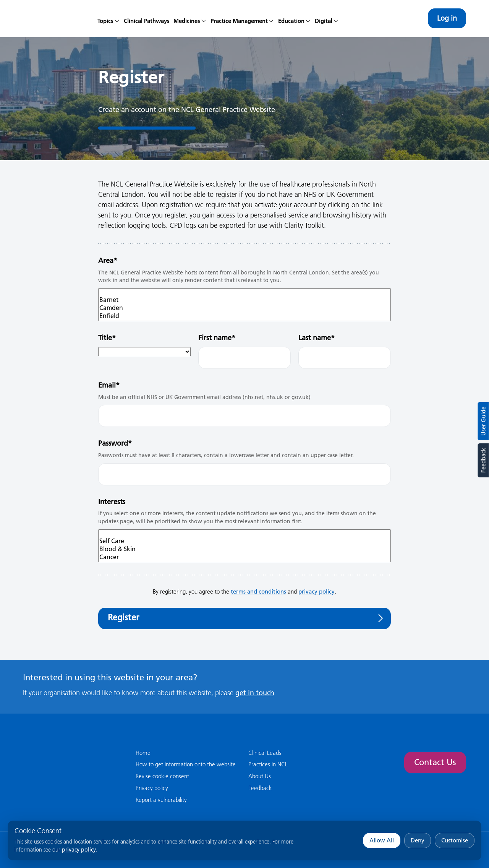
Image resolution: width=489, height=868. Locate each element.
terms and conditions (258, 591)
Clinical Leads (265, 753)
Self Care (245, 541)
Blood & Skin (245, 549)
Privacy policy (152, 788)
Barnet (245, 300)
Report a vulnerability (161, 800)
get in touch (255, 693)
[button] (190, 18)
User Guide (483, 421)
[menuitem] (109, 18)
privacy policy (79, 850)
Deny (418, 840)
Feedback (483, 460)
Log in (447, 18)
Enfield (245, 316)
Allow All (382, 840)
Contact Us (435, 762)
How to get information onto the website (186, 764)
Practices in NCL (268, 764)
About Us (260, 776)
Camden (245, 308)
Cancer (245, 557)
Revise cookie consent (162, 776)
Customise (455, 840)
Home (143, 753)
